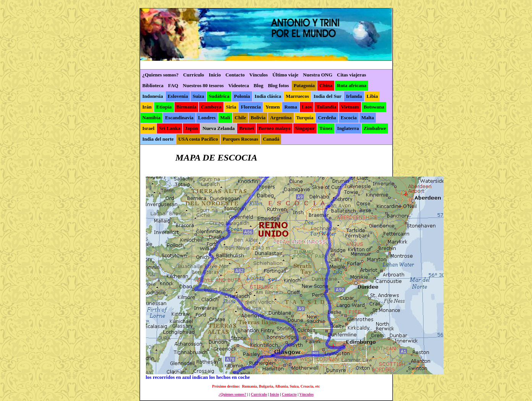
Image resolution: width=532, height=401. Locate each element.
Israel (149, 128)
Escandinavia (179, 118)
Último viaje (285, 75)
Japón (191, 128)
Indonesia (153, 96)
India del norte (158, 139)
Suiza (198, 96)
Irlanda (354, 96)
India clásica (268, 96)
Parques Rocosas (240, 139)
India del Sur (327, 96)
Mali (225, 118)
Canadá (271, 139)
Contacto (235, 75)
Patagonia (304, 85)
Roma (290, 107)
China (326, 85)
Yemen (273, 107)
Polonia (242, 96)
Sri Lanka (170, 128)
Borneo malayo (275, 128)
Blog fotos (278, 85)
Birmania (187, 107)
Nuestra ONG (318, 75)
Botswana (374, 107)
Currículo (193, 75)
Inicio (215, 75)
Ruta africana (352, 85)
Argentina (281, 118)
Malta (368, 118)
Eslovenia (178, 96)
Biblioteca (153, 85)
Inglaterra (348, 128)
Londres (207, 118)
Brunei (246, 128)
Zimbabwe (375, 128)
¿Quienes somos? (161, 75)
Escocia (349, 118)
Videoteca (239, 85)
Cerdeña (327, 118)
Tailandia (326, 107)
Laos (307, 107)
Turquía (305, 118)
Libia (372, 96)
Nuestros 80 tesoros (203, 85)
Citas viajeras (351, 75)
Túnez (326, 128)
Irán (147, 107)
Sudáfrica (219, 96)
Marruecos (297, 96)
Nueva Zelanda (218, 128)
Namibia (152, 118)
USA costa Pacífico (198, 139)
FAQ (173, 85)
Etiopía (164, 107)
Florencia (251, 107)
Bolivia (258, 118)
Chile (241, 118)
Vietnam (350, 107)
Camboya (211, 107)
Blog (258, 85)
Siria (231, 107)
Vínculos (259, 75)
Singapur (305, 128)
